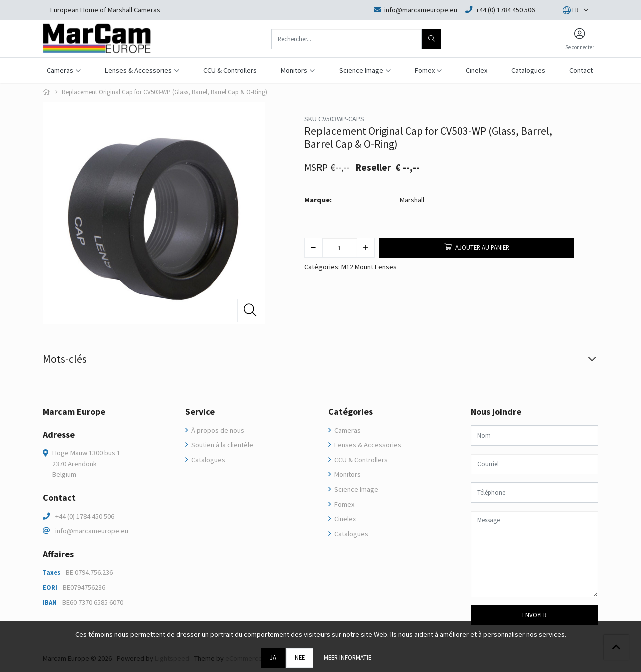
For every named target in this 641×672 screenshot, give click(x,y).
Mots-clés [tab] (65, 359)
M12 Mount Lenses (369, 267)
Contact (581, 70)
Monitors (347, 474)
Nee (300, 657)
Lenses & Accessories (367, 445)
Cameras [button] (60, 70)
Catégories (350, 412)
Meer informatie (347, 657)
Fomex (343, 504)
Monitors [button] (294, 70)
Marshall (412, 200)
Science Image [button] (361, 70)
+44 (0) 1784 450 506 (85, 516)
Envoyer (535, 615)
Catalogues (528, 70)
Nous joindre (496, 412)
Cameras (347, 430)
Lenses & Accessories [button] (138, 70)
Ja (273, 657)
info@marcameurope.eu (92, 531)
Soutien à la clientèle (222, 445)
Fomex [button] (425, 70)
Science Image (355, 489)
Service (200, 412)
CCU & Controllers (230, 70)
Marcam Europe (74, 412)
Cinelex (476, 70)
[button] (571, 10)
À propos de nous (217, 430)
